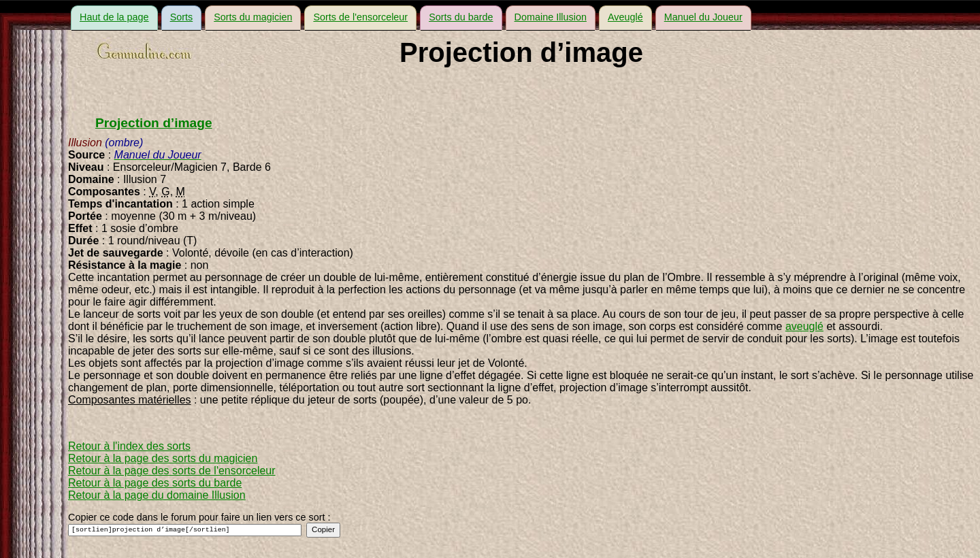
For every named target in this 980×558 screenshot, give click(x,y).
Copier (323, 529)
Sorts (182, 17)
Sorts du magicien (253, 17)
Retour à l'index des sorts (129, 446)
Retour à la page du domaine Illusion (157, 495)
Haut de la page (114, 17)
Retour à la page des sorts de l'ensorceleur (172, 471)
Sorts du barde (461, 17)
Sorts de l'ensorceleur (360, 17)
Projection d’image (154, 123)
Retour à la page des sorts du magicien (163, 458)
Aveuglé (625, 17)
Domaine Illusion (551, 17)
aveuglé (804, 326)
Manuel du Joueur (703, 17)
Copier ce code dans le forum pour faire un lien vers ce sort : (199, 517)
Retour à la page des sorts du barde (155, 483)
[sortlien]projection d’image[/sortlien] (185, 530)
